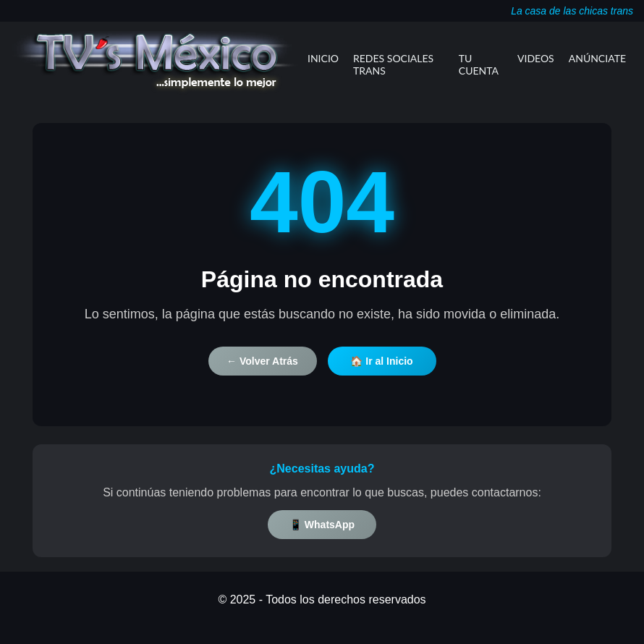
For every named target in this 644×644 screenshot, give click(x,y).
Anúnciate (597, 58)
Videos (536, 58)
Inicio (323, 58)
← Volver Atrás (262, 361)
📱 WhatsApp (322, 525)
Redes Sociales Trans (393, 64)
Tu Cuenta (479, 64)
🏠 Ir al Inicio (381, 361)
